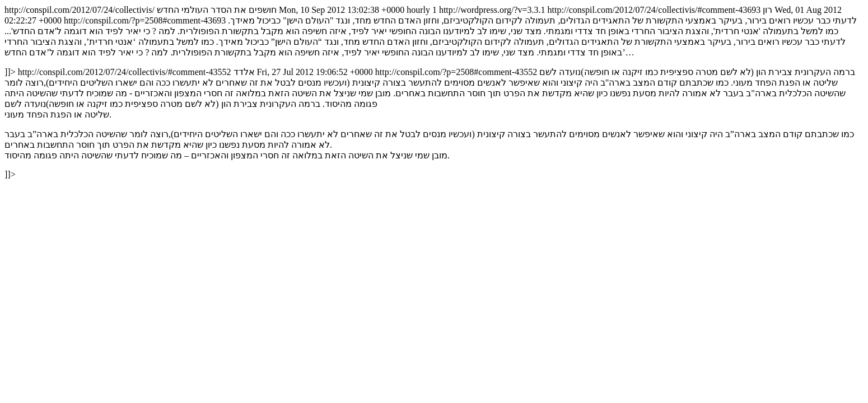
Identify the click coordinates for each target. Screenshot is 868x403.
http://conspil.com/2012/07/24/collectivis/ (434, 92)
